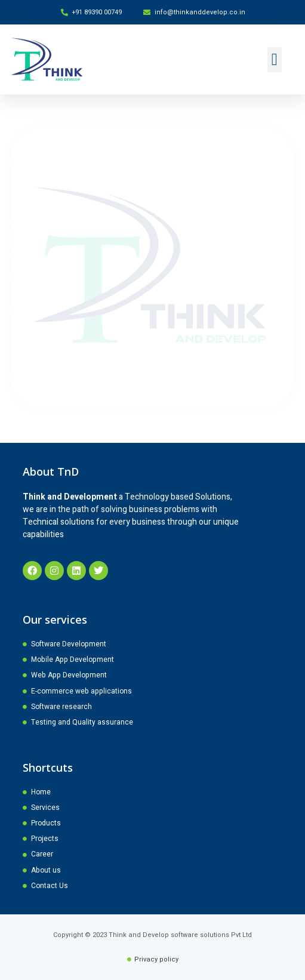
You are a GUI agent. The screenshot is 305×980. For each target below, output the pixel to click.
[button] (275, 60)
